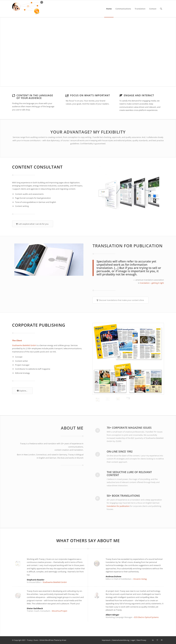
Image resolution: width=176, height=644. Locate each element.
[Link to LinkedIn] (153, 640)
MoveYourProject (60, 611)
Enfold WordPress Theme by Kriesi (53, 640)
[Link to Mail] (162, 640)
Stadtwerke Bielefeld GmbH (24, 345)
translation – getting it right (152, 283)
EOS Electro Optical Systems (146, 617)
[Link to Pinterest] (157, 640)
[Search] (161, 9)
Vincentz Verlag (140, 579)
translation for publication (118, 506)
